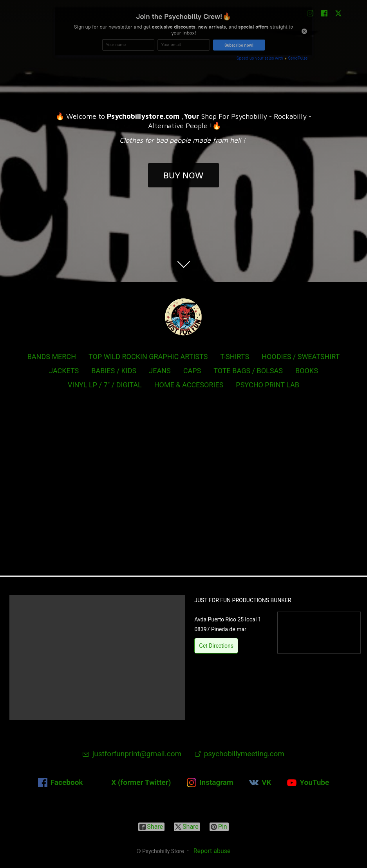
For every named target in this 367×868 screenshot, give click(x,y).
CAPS (192, 371)
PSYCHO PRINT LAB (268, 385)
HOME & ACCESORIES (189, 385)
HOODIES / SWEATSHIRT (301, 357)
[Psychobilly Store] (184, 317)
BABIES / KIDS (114, 371)
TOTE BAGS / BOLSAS (248, 371)
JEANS (160, 371)
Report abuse (212, 851)
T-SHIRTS (235, 357)
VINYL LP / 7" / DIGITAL (105, 385)
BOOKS (307, 371)
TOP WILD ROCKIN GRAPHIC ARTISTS (148, 357)
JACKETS (64, 371)
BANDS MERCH (52, 357)
